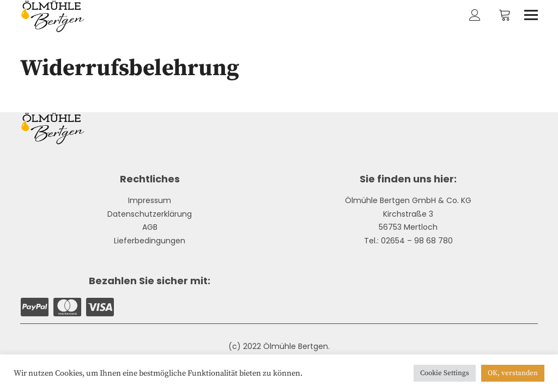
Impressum (150, 200)
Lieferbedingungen (150, 241)
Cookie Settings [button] (445, 373)
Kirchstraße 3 (408, 214)
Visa (100, 307)
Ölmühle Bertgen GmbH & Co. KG (408, 200)
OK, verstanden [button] (513, 373)
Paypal (34, 307)
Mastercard (67, 307)
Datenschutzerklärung (150, 214)
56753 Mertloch (408, 227)
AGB (150, 227)
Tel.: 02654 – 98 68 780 (408, 241)
